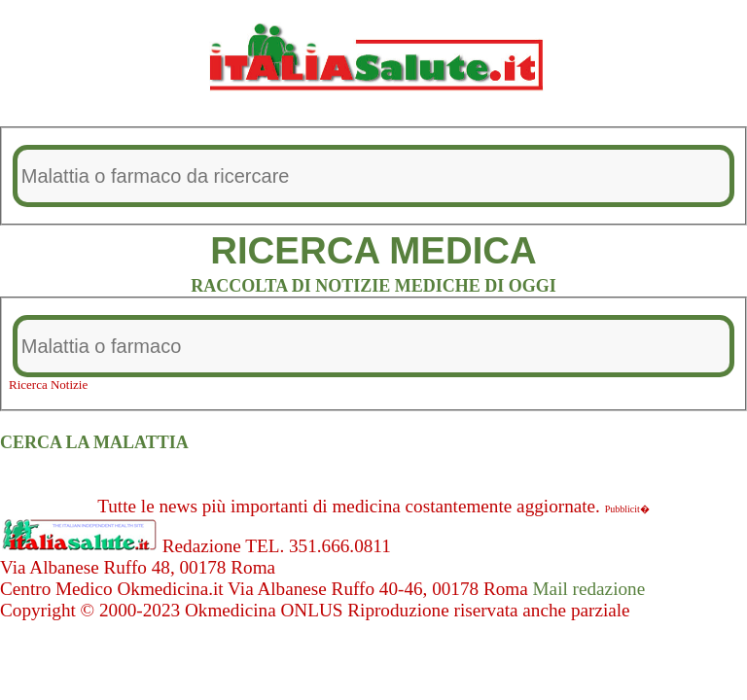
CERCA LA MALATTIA (94, 442)
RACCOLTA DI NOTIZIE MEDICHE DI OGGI (373, 286)
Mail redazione (589, 589)
